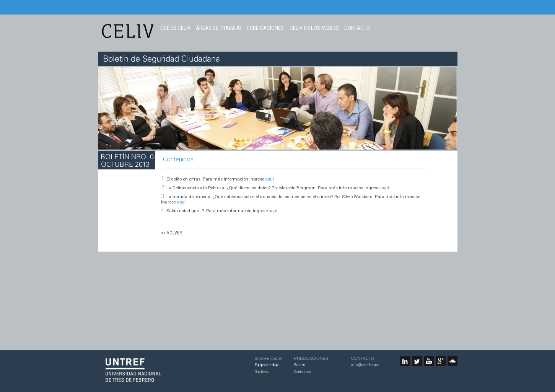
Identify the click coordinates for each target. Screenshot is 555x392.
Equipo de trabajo (267, 365)
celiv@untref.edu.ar (365, 365)
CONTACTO (357, 28)
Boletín (299, 365)
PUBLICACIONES (265, 28)
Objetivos (262, 372)
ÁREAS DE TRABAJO (219, 28)
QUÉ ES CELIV (175, 28)
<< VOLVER (171, 233)
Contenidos (303, 372)
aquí (270, 179)
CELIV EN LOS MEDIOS (314, 28)
